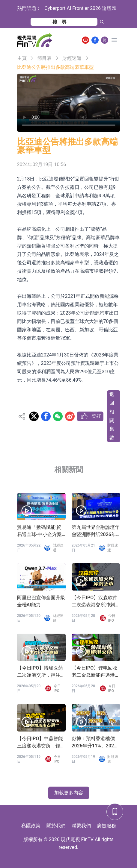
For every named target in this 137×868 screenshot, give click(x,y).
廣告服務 (106, 826)
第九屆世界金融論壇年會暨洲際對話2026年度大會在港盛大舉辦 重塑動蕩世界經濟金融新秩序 (96, 531)
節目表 (44, 58)
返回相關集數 (112, 416)
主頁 (22, 58)
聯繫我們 (81, 826)
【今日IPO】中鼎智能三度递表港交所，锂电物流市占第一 (41, 743)
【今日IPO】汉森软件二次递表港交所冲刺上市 (96, 602)
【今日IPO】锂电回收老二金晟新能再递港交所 (96, 672)
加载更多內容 (69, 793)
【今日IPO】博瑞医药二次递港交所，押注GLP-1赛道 (40, 672)
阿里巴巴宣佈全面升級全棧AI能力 (41, 601)
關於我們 (56, 826)
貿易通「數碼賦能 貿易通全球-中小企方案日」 (39, 531)
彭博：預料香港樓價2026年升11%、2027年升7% (94, 743)
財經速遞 (72, 58)
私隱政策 (31, 826)
